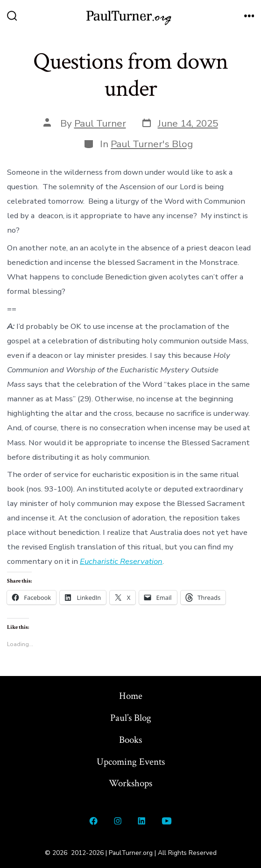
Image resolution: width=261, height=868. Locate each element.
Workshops (130, 783)
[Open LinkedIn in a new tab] (142, 821)
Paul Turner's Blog (152, 144)
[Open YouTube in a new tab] (166, 821)
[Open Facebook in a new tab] (94, 821)
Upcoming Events (131, 762)
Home (131, 696)
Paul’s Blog (131, 718)
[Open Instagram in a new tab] (118, 821)
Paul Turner (100, 123)
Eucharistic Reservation (121, 561)
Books (130, 740)
